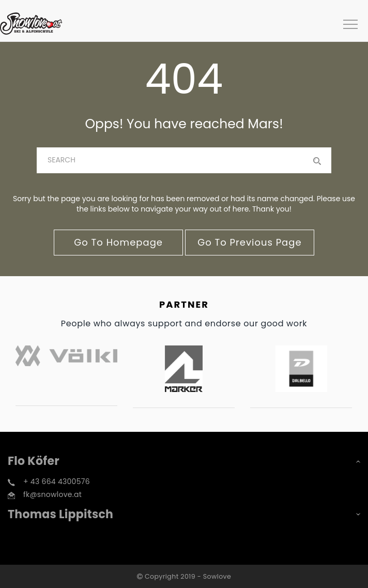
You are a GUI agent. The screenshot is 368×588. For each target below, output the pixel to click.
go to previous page (249, 242)
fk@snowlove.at (52, 494)
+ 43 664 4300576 (57, 481)
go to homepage (118, 242)
